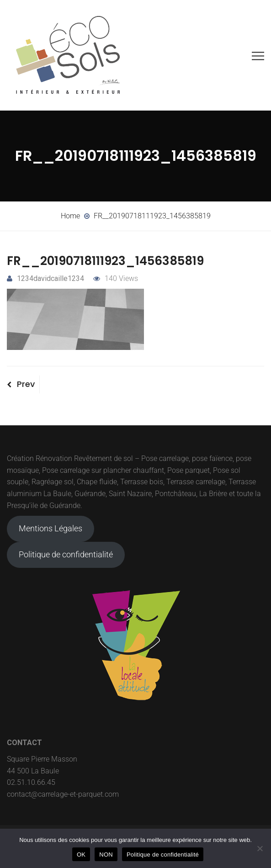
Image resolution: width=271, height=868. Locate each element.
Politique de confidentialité (66, 554)
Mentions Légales (50, 528)
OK (81, 855)
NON (106, 855)
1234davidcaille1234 (45, 278)
